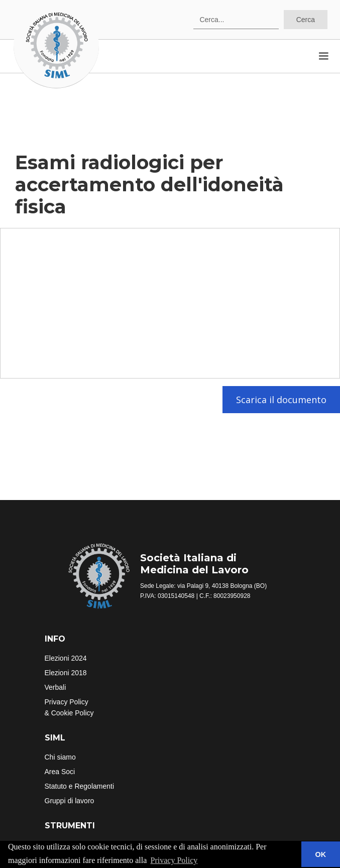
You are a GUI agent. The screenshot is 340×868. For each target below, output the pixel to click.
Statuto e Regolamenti (80, 786)
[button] (323, 56)
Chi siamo (60, 757)
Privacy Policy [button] (174, 860)
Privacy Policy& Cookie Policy (69, 707)
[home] (56, 46)
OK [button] (321, 854)
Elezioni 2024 (66, 658)
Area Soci (60, 772)
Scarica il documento (281, 400)
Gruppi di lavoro (70, 801)
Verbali (55, 687)
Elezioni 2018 (66, 673)
